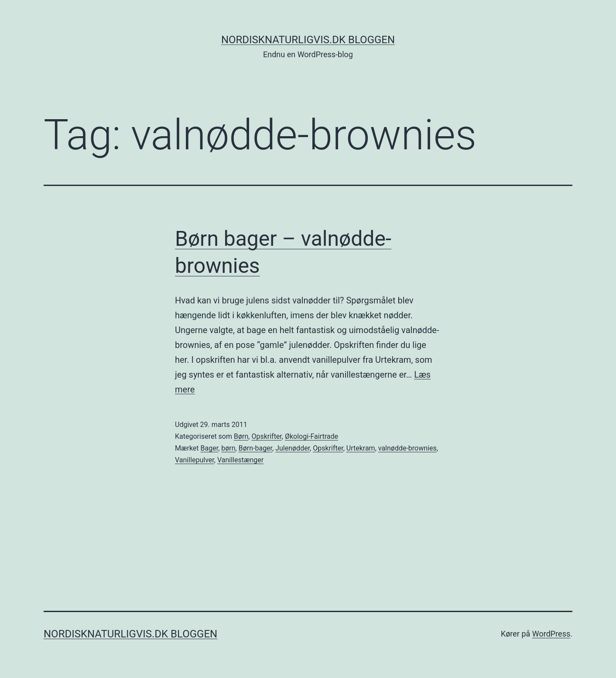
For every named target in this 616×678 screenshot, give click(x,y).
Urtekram (361, 448)
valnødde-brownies (407, 448)
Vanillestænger (240, 460)
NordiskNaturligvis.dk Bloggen (308, 40)
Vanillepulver (195, 460)
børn (228, 448)
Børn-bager (255, 448)
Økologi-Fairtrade (311, 436)
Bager (210, 448)
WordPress (551, 634)
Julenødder (293, 448)
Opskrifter (266, 436)
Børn (241, 436)
